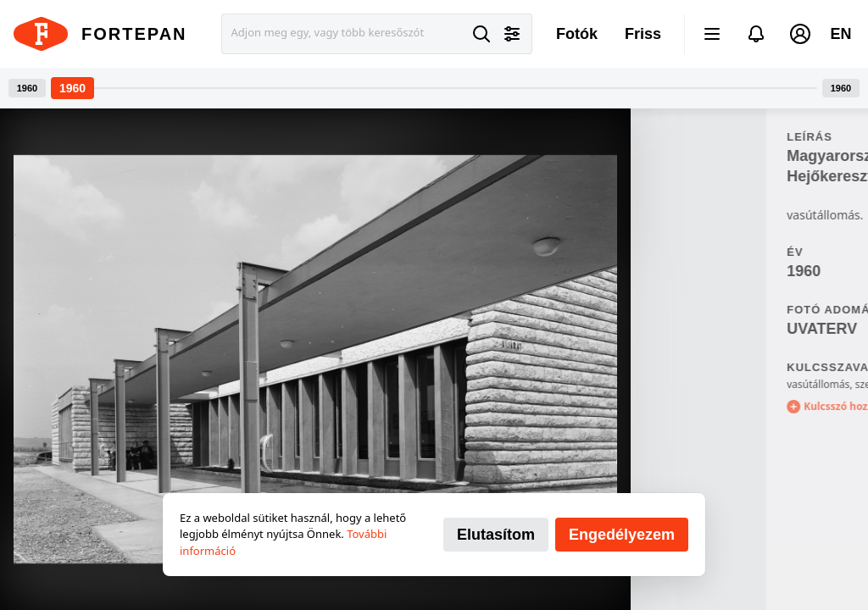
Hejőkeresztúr (701, 176)
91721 (771, 271)
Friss (643, 34)
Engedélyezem (622, 535)
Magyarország (702, 156)
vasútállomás (682, 384)
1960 (668, 271)
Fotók (577, 34)
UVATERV (686, 329)
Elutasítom (496, 535)
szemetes (742, 384)
